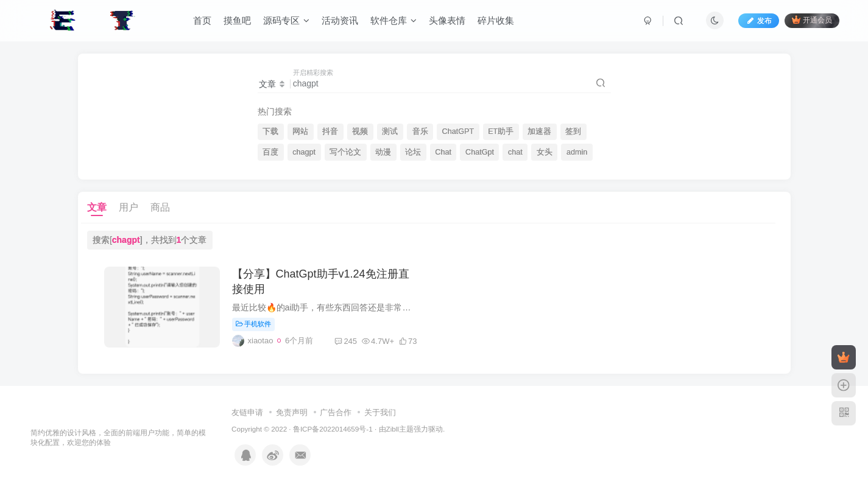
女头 (545, 152)
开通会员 (812, 20)
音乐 (420, 131)
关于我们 (380, 412)
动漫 (383, 152)
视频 (360, 131)
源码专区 (286, 20)
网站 (300, 131)
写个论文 (345, 152)
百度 (270, 152)
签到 (573, 131)
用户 (129, 207)
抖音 (330, 131)
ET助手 (501, 131)
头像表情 (447, 20)
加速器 (539, 131)
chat (515, 152)
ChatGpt (480, 152)
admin (577, 152)
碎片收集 (496, 20)
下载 (270, 131)
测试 (390, 131)
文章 (97, 207)
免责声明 (292, 412)
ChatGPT (458, 131)
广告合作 (336, 412)
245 (346, 341)
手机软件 (254, 324)
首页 (202, 20)
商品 (160, 207)
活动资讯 (340, 20)
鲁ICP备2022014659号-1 (333, 429)
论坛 (413, 152)
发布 (758, 21)
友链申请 (247, 412)
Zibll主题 (400, 429)
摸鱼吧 (237, 20)
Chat (443, 152)
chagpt (304, 152)
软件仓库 (393, 20)
